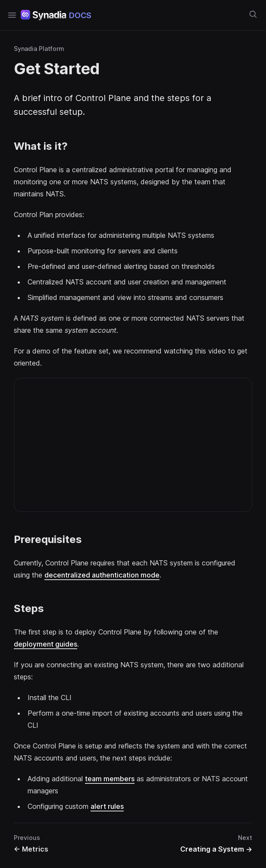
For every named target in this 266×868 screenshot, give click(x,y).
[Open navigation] (12, 15)
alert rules (107, 806)
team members (110, 779)
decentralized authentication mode (102, 575)
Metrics (31, 849)
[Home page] (56, 15)
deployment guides (45, 644)
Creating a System (216, 849)
